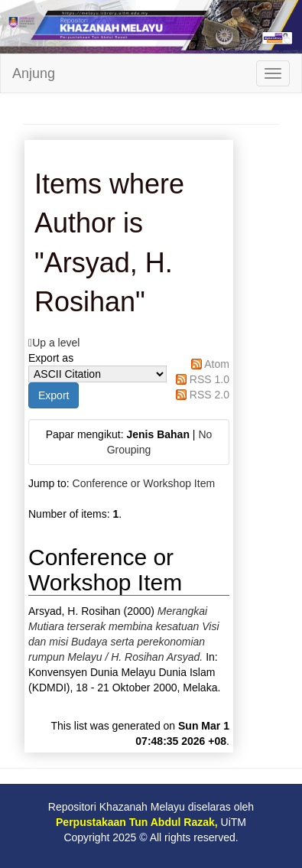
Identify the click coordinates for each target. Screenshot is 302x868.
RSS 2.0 (209, 395)
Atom (217, 364)
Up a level (56, 343)
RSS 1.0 (209, 379)
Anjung (34, 73)
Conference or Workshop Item (144, 483)
